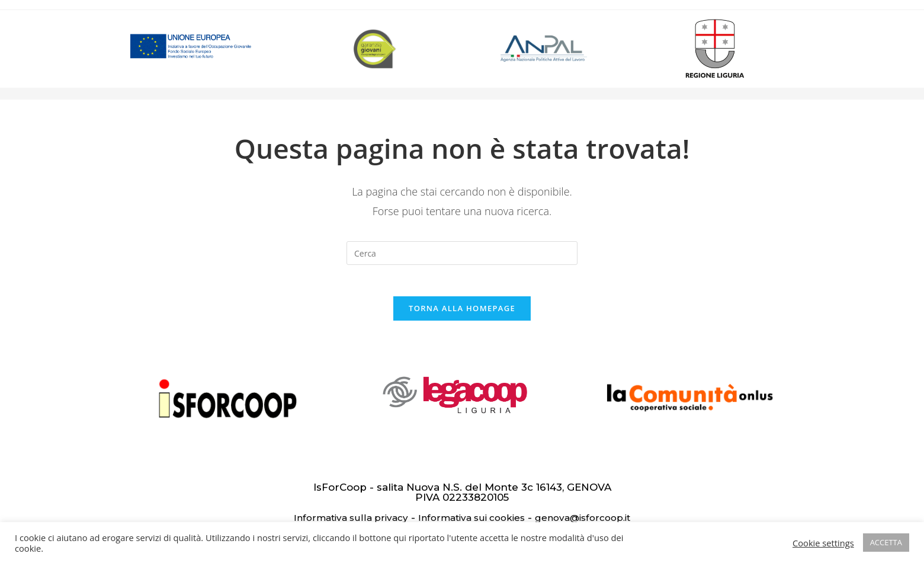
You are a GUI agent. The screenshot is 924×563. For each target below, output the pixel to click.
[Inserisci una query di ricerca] (462, 253)
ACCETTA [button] (886, 542)
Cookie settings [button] (823, 543)
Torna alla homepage (462, 313)
